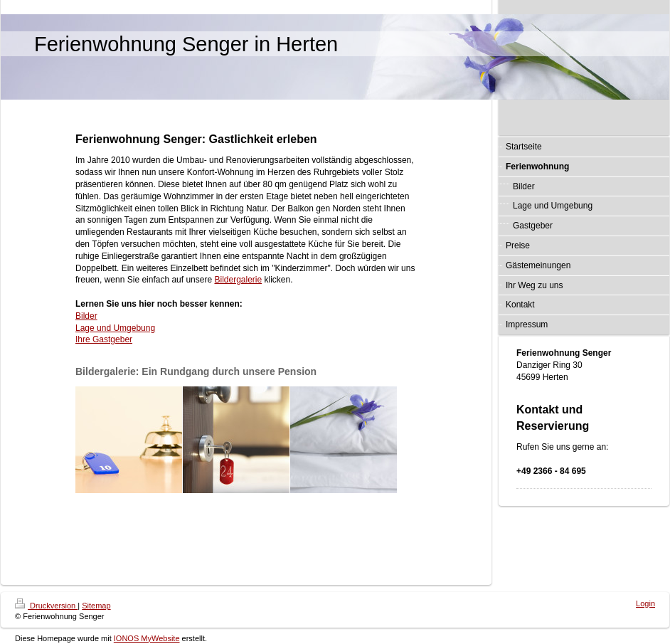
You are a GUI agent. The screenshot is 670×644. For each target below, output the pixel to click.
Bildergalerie (238, 280)
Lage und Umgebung (115, 328)
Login (645, 603)
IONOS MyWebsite (147, 638)
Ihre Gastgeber (104, 339)
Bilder (86, 316)
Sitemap (96, 606)
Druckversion (46, 606)
